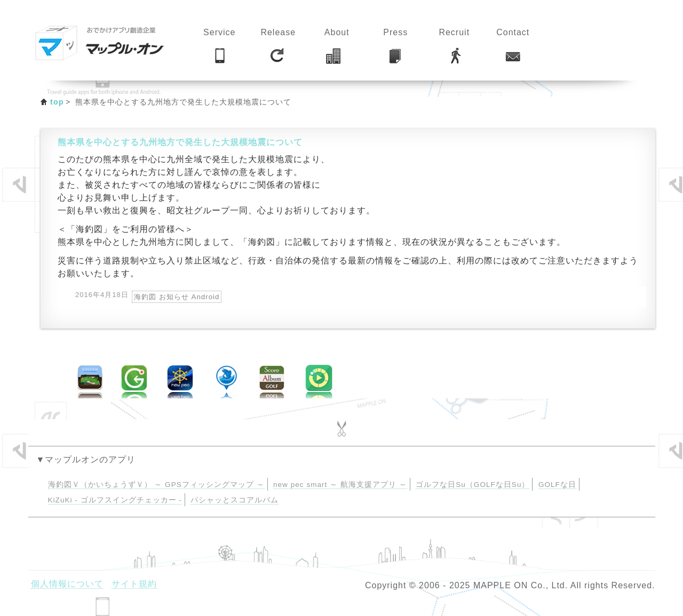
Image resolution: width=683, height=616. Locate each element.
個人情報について (67, 584)
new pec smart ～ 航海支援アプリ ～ (340, 485)
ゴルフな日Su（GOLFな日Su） (472, 485)
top (57, 102)
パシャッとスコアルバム (235, 500)
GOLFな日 (557, 485)
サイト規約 (134, 584)
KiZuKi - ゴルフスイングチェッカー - (115, 500)
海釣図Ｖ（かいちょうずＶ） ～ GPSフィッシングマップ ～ (156, 485)
